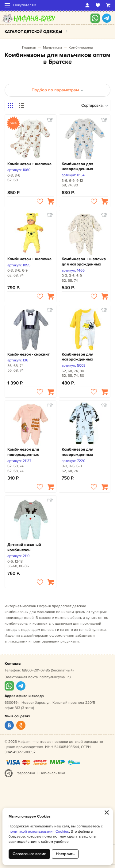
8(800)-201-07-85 (36, 670)
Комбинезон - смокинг (29, 354)
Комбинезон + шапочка (29, 164)
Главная (29, 48)
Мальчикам (52, 48)
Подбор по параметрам (57, 90)
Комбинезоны (81, 48)
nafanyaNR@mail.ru (55, 677)
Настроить (65, 854)
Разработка (25, 773)
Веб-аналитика (52, 773)
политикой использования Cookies (39, 832)
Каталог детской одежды (33, 32)
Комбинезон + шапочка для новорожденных (84, 262)
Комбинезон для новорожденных (77, 167)
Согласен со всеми (29, 854)
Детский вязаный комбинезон (24, 547)
